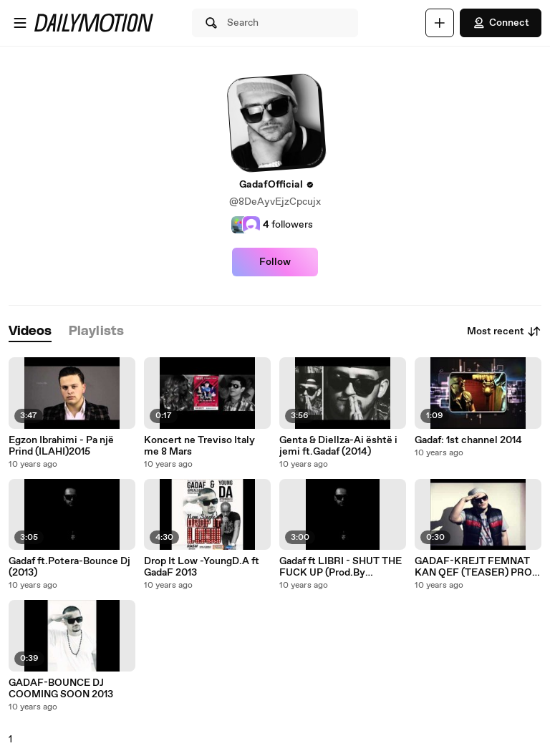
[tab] (30, 332)
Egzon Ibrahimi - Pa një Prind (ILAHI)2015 (61, 446)
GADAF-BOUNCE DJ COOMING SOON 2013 (61, 689)
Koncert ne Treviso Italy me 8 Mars (199, 446)
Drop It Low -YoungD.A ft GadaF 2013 (202, 567)
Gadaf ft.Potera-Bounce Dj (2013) (69, 567)
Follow (275, 262)
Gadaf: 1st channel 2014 (468, 440)
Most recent (504, 331)
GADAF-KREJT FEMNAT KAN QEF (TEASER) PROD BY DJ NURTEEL (477, 567)
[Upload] (440, 23)
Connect (501, 23)
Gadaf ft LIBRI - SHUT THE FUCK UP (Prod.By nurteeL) (341, 567)
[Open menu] (20, 23)
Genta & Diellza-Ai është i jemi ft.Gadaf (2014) (338, 446)
